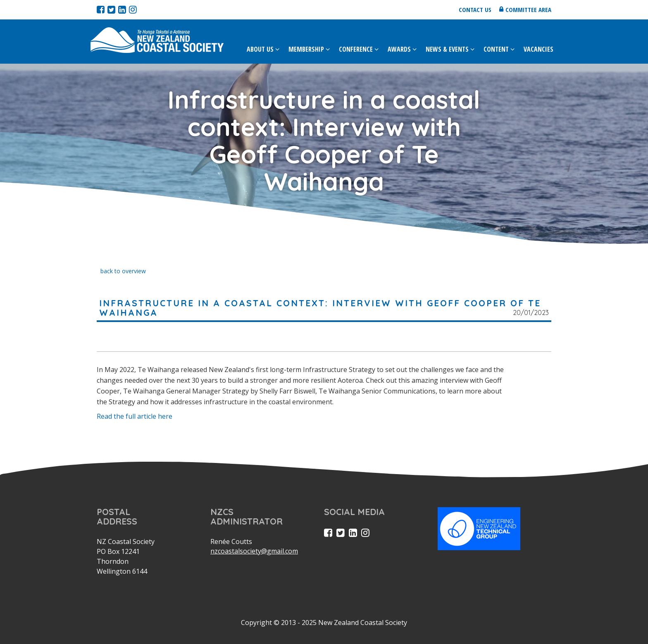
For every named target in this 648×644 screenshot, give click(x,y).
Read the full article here (135, 416)
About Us (260, 49)
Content (496, 49)
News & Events (447, 49)
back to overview (123, 271)
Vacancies (538, 49)
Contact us (475, 10)
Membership (306, 49)
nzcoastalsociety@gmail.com (254, 551)
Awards (399, 49)
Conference (356, 49)
